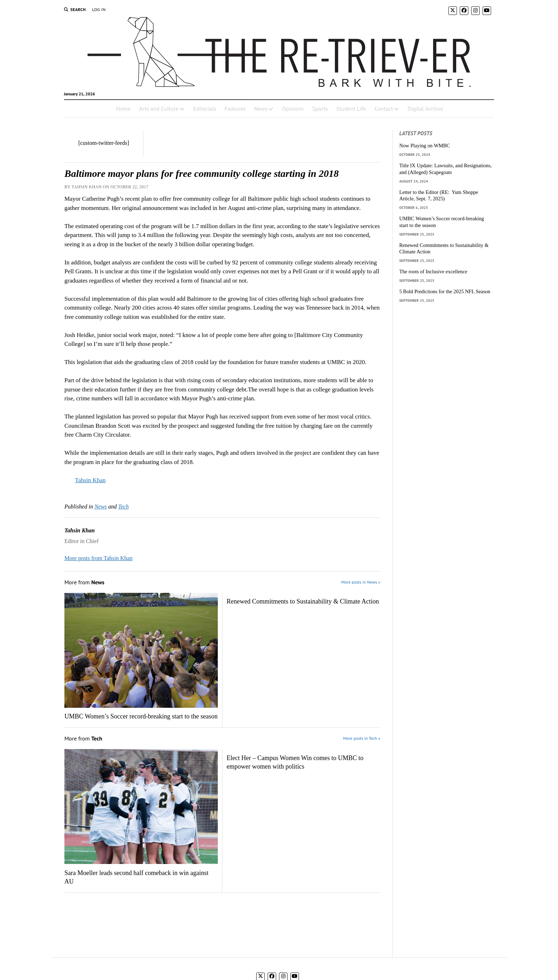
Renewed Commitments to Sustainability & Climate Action (303, 601)
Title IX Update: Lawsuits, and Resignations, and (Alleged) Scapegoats (446, 169)
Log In (99, 9)
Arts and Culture (159, 109)
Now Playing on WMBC (425, 146)
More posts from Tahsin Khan (98, 558)
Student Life (351, 109)
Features (235, 109)
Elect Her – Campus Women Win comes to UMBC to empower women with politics (295, 762)
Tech (123, 507)
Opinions (293, 109)
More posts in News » (361, 582)
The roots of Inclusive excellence (433, 272)
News (261, 109)
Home (123, 109)
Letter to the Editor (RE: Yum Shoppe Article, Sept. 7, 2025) (439, 196)
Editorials (205, 109)
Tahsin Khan (90, 480)
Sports (320, 109)
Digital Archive (425, 109)
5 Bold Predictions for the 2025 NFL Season (445, 291)
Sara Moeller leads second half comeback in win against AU (136, 877)
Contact (384, 109)
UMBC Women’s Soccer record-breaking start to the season (141, 716)
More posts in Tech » (362, 738)
